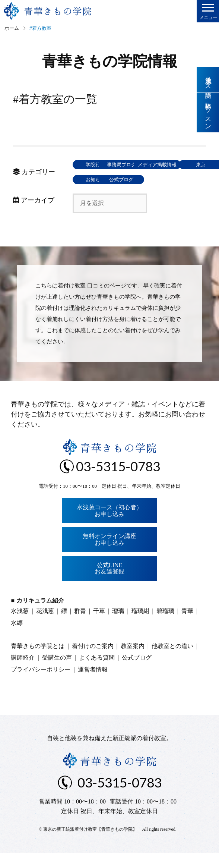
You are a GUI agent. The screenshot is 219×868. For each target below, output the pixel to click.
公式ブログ (151, 194)
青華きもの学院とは (38, 661)
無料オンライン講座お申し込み (110, 554)
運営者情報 (93, 684)
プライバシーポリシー (41, 684)
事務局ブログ (151, 165)
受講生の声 (57, 672)
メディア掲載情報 (97, 180)
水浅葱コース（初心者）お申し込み (110, 526)
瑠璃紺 (140, 626)
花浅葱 (45, 626)
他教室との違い (172, 661)
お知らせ (97, 194)
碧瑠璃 (165, 626)
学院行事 (97, 165)
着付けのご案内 (93, 661)
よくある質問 (97, 672)
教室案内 (133, 661)
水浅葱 (20, 626)
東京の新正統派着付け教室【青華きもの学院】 (90, 844)
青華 (187, 626)
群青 (80, 626)
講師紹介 (23, 672)
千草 (99, 626)
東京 (151, 180)
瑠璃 (118, 626)
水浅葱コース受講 (208, 80)
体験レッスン (208, 113)
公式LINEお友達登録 (110, 583)
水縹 (17, 638)
